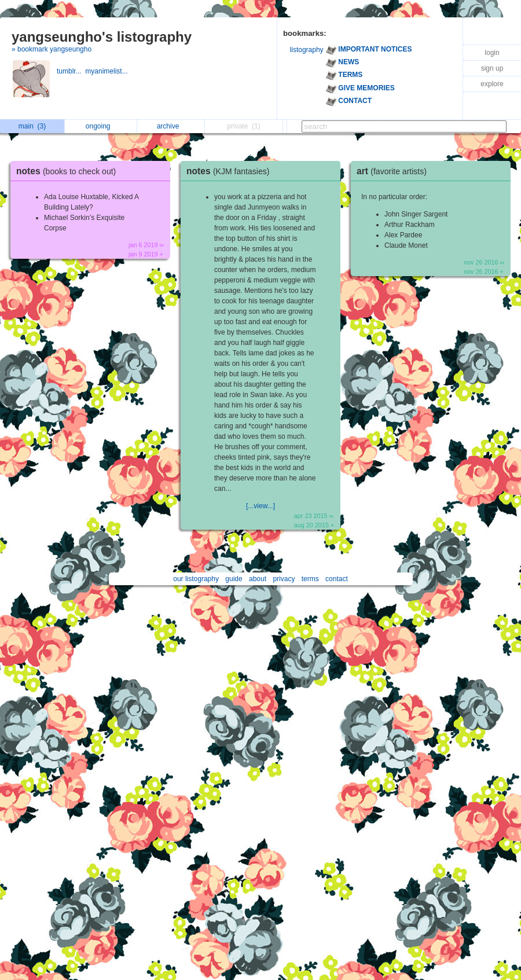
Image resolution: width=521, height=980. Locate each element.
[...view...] (260, 506)
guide (234, 579)
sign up (492, 68)
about (258, 579)
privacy (284, 579)
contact (337, 579)
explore (492, 84)
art (395, 171)
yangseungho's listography (102, 37)
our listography (196, 579)
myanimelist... (107, 71)
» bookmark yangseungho (52, 49)
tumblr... (71, 71)
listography (307, 50)
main (32, 126)
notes (69, 171)
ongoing (101, 126)
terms (310, 579)
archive (171, 126)
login (492, 53)
